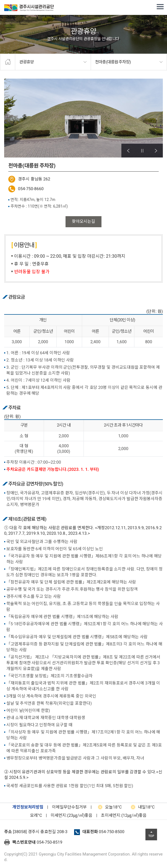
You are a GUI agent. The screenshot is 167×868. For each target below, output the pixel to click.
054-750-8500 (112, 832)
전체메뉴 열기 (160, 7)
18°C (109, 807)
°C (31, 815)
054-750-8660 (31, 189)
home (8, 62)
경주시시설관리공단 (29, 9)
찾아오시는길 (84, 221)
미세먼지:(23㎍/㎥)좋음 (71, 815)
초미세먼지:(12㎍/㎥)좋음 (124, 815)
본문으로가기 (12, 0)
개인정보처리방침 (28, 807)
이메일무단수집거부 (69, 807)
